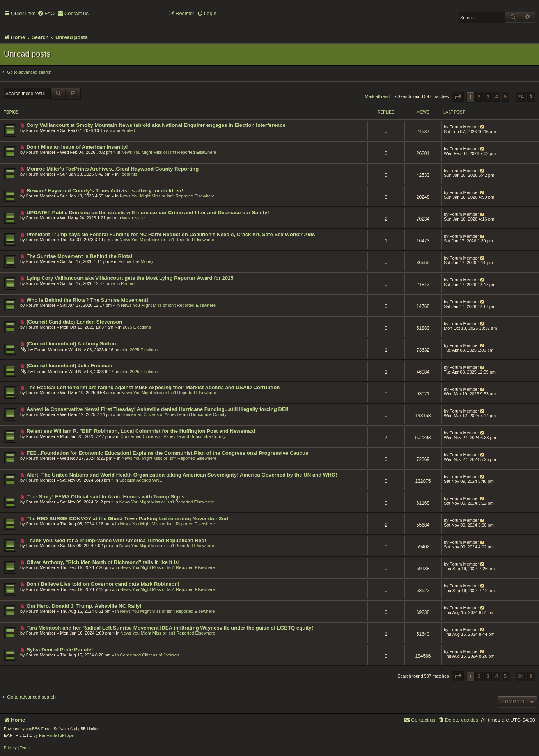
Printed (128, 130)
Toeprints (129, 174)
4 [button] (497, 97)
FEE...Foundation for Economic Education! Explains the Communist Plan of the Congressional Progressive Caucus (168, 453)
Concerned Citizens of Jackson (149, 655)
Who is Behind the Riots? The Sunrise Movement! (87, 300)
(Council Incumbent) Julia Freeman (69, 366)
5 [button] (505, 97)
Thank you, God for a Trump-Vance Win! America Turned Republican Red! (116, 540)
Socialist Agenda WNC (141, 480)
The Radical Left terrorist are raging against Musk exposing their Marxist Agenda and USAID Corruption (153, 387)
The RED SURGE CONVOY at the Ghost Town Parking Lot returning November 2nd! (128, 519)
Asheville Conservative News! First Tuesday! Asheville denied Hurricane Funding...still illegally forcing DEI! (158, 409)
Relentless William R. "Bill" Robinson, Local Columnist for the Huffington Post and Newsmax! (141, 431)
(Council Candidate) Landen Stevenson (74, 322)
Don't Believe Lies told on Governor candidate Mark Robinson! (103, 584)
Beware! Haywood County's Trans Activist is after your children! (105, 191)
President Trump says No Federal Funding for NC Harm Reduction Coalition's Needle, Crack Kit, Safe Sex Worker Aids (171, 234)
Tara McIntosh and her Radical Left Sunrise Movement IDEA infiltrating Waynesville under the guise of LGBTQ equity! (170, 628)
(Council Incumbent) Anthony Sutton (71, 344)
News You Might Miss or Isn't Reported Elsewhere (169, 152)
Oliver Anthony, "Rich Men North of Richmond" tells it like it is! (103, 562)
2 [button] (479, 97)
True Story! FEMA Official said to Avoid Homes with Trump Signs (105, 497)
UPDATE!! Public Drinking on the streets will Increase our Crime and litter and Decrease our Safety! (148, 213)
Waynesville (133, 218)
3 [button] (488, 97)
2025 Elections (137, 327)
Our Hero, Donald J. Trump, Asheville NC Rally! (84, 606)
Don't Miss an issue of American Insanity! (77, 147)
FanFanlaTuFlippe (56, 735)
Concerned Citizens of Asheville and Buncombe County (174, 414)
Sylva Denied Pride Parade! (60, 650)
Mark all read (378, 96)
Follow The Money (136, 261)
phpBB (32, 729)
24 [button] (521, 97)
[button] (458, 97)
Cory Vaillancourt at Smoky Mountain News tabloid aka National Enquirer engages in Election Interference (156, 125)
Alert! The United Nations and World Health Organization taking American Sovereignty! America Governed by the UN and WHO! (182, 475)
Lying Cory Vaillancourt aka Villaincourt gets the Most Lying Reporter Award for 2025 (130, 278)
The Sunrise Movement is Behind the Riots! (80, 256)
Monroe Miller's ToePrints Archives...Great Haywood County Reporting (113, 169)
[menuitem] (46, 14)
